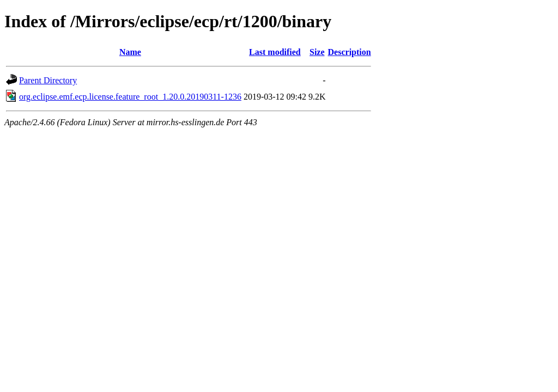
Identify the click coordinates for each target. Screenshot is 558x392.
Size (317, 52)
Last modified (275, 52)
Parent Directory (48, 80)
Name (130, 52)
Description (350, 52)
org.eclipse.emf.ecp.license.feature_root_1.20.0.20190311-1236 (130, 97)
